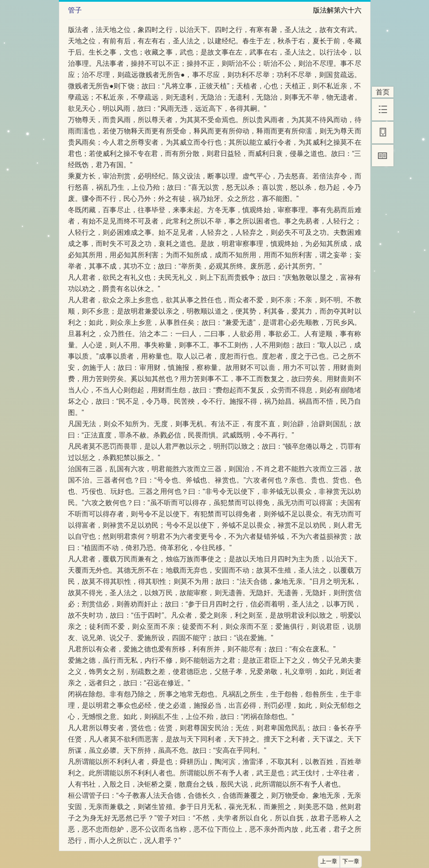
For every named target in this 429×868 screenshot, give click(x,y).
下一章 (351, 862)
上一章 (329, 862)
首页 (383, 92)
